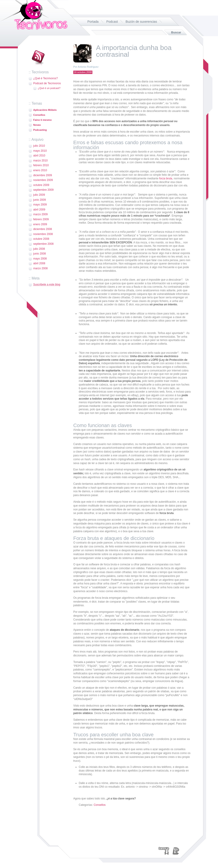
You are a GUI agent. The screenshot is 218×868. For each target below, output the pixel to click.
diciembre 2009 (43, 175)
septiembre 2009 (43, 190)
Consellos (39, 115)
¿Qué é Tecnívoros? (46, 78)
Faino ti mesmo (42, 120)
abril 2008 (39, 263)
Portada (93, 22)
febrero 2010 (41, 165)
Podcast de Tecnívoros (47, 83)
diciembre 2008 (43, 229)
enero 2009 (40, 224)
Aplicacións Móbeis (45, 110)
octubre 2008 (41, 239)
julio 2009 (39, 195)
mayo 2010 (40, 151)
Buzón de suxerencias (141, 22)
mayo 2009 (40, 205)
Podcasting (40, 130)
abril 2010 (39, 156)
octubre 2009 (41, 185)
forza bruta (166, 178)
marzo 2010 (40, 161)
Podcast (112, 22)
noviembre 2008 (43, 234)
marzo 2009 (40, 214)
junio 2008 (39, 254)
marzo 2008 (40, 268)
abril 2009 (39, 210)
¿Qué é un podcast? (49, 88)
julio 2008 (39, 249)
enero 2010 (40, 170)
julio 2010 (39, 146)
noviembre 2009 (43, 180)
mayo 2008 (40, 259)
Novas (37, 125)
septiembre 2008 (43, 244)
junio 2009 (39, 200)
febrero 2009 (41, 219)
